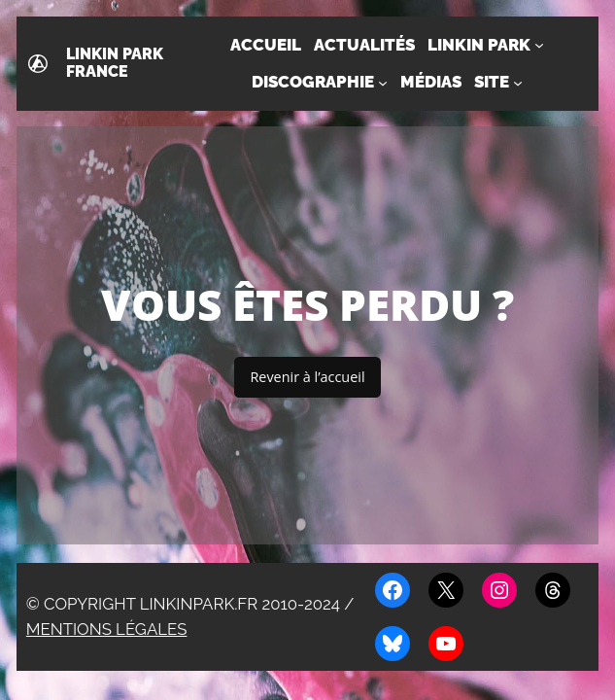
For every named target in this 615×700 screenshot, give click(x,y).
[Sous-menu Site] (518, 82)
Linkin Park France (115, 63)
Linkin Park (479, 45)
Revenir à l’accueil (307, 377)
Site (492, 82)
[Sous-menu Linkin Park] (539, 45)
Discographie (313, 82)
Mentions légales (107, 629)
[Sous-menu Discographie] (383, 82)
